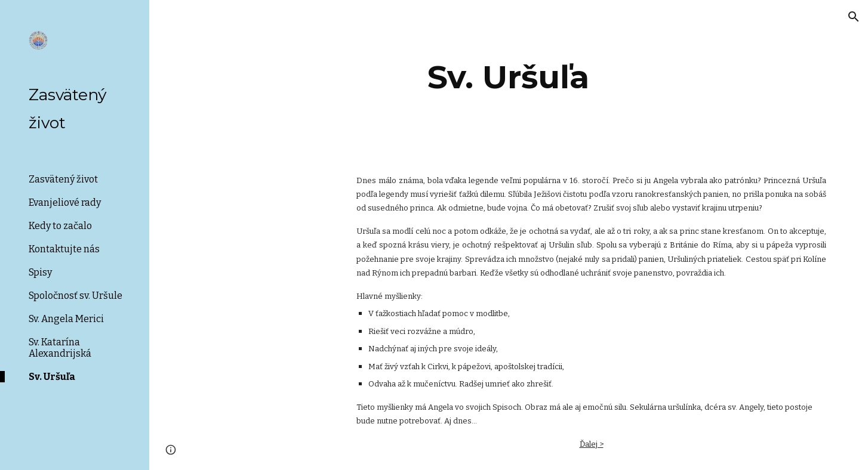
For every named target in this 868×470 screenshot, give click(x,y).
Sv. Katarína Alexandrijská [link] (60, 348)
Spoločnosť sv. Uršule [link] (76, 296)
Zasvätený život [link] (63, 179)
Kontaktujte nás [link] (64, 249)
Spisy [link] (40, 272)
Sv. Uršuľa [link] (52, 377)
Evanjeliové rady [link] (65, 202)
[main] (509, 77)
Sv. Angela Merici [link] (66, 319)
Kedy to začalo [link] (60, 226)
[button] (854, 17)
